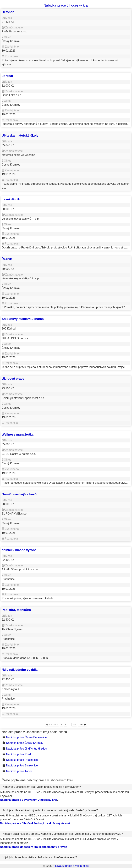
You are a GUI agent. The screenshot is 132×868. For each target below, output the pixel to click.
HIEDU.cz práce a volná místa (71, 866)
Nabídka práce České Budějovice (26, 737)
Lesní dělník (11, 199)
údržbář (7, 76)
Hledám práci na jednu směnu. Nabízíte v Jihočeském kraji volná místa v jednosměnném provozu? (63, 834)
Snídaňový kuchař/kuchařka (23, 319)
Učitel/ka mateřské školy (20, 135)
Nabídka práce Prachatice (22, 760)
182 (74, 725)
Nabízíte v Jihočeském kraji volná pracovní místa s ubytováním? (42, 787)
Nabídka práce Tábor (19, 771)
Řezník (7, 259)
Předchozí (52, 725)
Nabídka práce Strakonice (22, 765)
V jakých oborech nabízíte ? (40, 857)
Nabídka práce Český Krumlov (25, 743)
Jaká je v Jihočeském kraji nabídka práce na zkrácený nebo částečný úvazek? (50, 810)
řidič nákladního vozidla (20, 670)
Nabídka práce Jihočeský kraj (66, 5)
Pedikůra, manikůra (16, 610)
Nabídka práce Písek (19, 754)
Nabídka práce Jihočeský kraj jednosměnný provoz (33, 847)
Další (82, 725)
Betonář (8, 12)
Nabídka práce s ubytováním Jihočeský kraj (29, 800)
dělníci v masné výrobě (19, 550)
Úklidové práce (13, 379)
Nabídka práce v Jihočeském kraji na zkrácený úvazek (35, 823)
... (69, 724)
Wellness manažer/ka (18, 434)
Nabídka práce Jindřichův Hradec (26, 749)
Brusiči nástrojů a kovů (19, 494)
